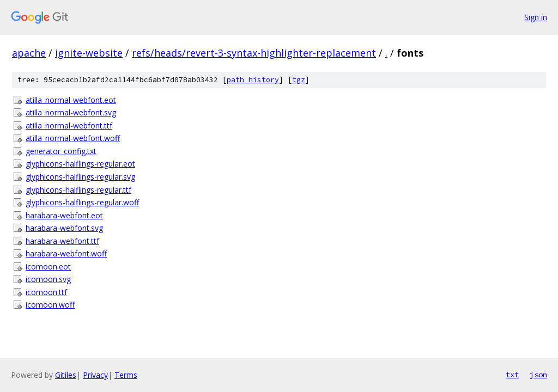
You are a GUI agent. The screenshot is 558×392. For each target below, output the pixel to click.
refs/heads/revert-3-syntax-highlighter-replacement (254, 53)
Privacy (95, 375)
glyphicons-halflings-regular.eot (80, 164)
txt (512, 375)
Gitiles (66, 375)
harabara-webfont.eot (64, 215)
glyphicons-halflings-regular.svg (80, 177)
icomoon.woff (50, 305)
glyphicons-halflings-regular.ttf (78, 190)
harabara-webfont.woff (66, 253)
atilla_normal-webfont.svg (71, 112)
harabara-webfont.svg (64, 228)
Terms (126, 375)
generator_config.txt (61, 151)
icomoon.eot (48, 267)
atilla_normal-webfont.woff (73, 138)
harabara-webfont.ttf (62, 241)
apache (29, 53)
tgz (299, 80)
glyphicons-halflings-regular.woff (82, 202)
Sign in (536, 17)
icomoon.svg (48, 279)
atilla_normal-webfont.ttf (69, 125)
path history (253, 80)
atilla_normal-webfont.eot (71, 100)
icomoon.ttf (46, 292)
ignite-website (89, 53)
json (538, 375)
